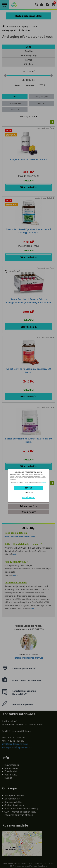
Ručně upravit (28, 497)
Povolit (29, 488)
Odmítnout (28, 493)
